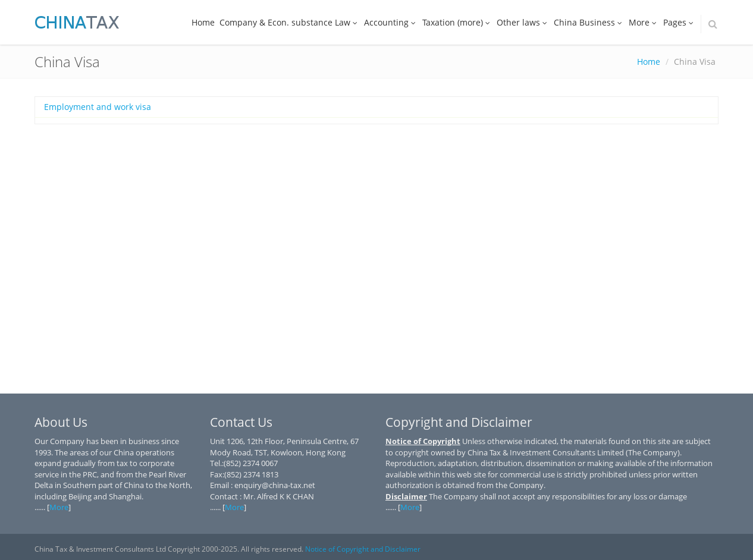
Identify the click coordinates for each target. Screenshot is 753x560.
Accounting (391, 22)
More (644, 22)
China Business (589, 22)
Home (203, 22)
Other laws (523, 22)
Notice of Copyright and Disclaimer (363, 549)
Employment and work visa (98, 107)
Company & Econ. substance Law (289, 22)
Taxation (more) (457, 22)
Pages (679, 22)
